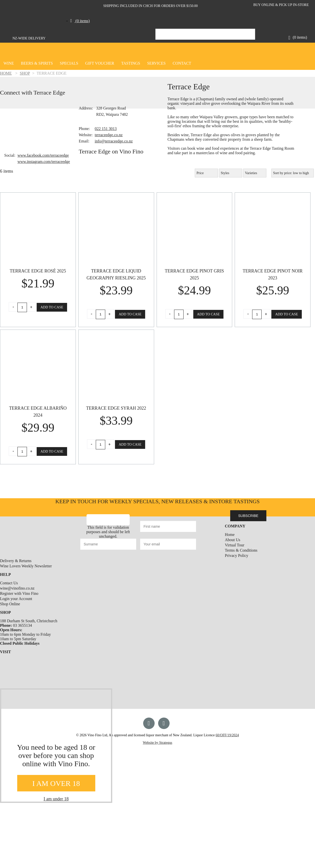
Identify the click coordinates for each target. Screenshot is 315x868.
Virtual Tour (235, 545)
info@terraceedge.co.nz (114, 141)
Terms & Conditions (241, 550)
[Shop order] (293, 173)
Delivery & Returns (16, 561)
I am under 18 (56, 799)
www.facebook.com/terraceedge (43, 155)
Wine (9, 63)
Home (230, 535)
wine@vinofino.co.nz (17, 588)
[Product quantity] (22, 307)
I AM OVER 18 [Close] (56, 783)
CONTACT (182, 63)
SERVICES (156, 63)
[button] (80, 20)
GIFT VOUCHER (100, 63)
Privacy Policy (237, 556)
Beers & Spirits (37, 63)
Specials (69, 63)
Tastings (131, 63)
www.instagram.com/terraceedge (44, 162)
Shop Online (10, 604)
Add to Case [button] (52, 307)
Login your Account (16, 599)
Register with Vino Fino (19, 593)
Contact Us (9, 583)
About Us (233, 540)
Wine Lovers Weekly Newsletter (26, 566)
